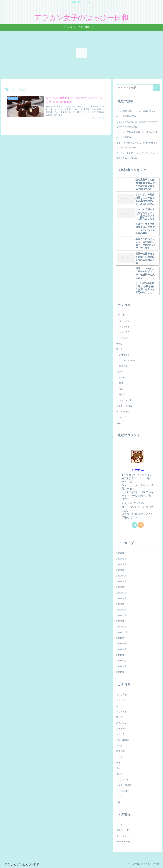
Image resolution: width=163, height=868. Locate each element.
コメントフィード (125, 836)
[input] (138, 88)
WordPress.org (123, 841)
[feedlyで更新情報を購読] (135, 525)
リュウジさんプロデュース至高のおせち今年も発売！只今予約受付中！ (137, 124)
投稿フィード (123, 830)
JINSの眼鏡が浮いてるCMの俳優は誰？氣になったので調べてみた (137, 114)
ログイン (120, 824)
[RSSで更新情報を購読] (141, 525)
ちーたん (138, 470)
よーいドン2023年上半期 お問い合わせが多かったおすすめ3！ (137, 135)
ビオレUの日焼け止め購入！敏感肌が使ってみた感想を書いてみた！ (137, 145)
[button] (156, 88)
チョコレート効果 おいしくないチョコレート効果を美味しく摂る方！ (137, 155)
